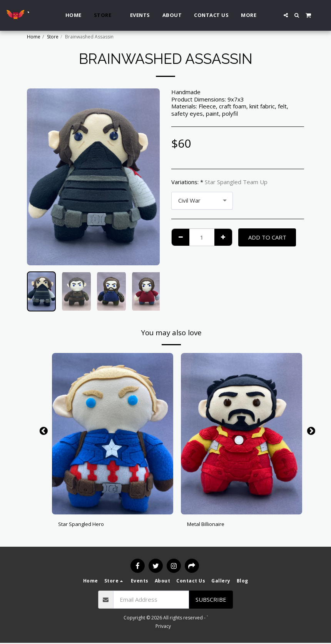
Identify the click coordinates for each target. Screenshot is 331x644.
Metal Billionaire (208, 525)
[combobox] (202, 201)
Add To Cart (267, 237)
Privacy (163, 627)
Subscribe (211, 601)
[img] (113, 434)
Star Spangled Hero (84, 525)
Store (53, 37)
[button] (286, 15)
